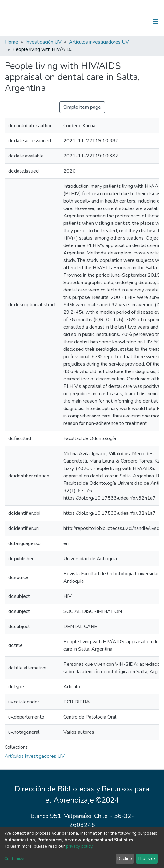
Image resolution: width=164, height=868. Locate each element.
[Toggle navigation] (155, 22)
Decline (125, 859)
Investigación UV (44, 42)
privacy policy (79, 846)
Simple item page (82, 107)
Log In (136, 22)
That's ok (147, 859)
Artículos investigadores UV (99, 42)
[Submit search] (124, 22)
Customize (14, 859)
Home (12, 42)
